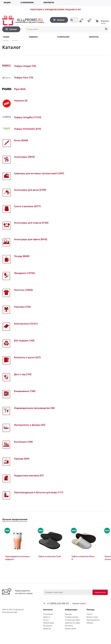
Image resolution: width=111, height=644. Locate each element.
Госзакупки (48, 626)
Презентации (49, 623)
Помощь (90, 609)
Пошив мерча (70, 628)
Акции (7, 2)
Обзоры (90, 623)
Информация (71, 609)
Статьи (89, 614)
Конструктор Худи (10, 612)
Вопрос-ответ (92, 617)
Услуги (46, 620)
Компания (48, 609)
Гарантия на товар (72, 623)
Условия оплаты (72, 617)
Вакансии (47, 628)
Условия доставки (72, 620)
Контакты (49, 2)
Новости (47, 617)
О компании (27, 2)
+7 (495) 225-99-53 (58, 603)
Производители (93, 620)
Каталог (59, 20)
